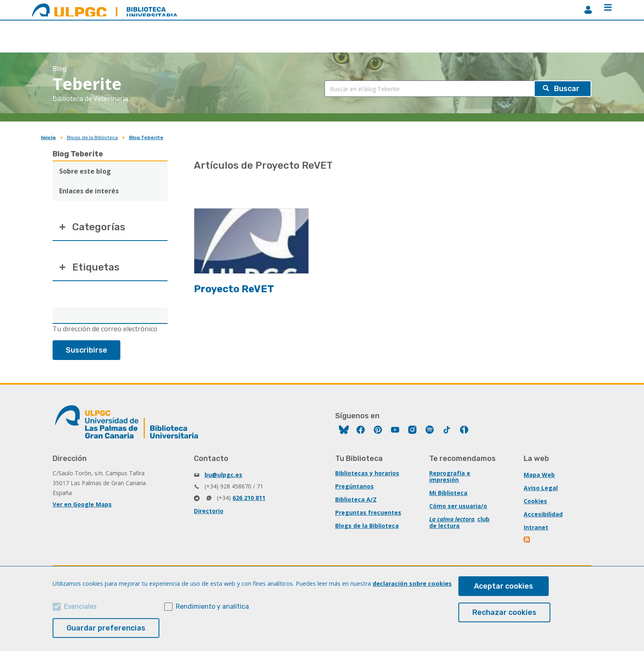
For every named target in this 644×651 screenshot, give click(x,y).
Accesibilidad (543, 514)
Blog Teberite (146, 138)
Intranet (536, 527)
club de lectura (459, 522)
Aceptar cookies (504, 586)
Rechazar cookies (504, 612)
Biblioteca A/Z (356, 499)
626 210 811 (249, 498)
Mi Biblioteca (448, 493)
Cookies (535, 501)
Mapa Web (539, 475)
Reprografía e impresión (450, 476)
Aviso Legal (541, 488)
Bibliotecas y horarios (367, 473)
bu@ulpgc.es (223, 475)
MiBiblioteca (588, 10)
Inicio (48, 138)
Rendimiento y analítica (212, 606)
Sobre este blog (85, 171)
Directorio (209, 511)
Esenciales (80, 606)
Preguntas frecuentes (368, 512)
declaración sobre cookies (412, 583)
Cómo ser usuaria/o (458, 506)
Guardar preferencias (106, 628)
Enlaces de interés (89, 191)
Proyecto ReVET (234, 289)
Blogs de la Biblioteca (92, 138)
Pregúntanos (354, 486)
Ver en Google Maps (82, 504)
